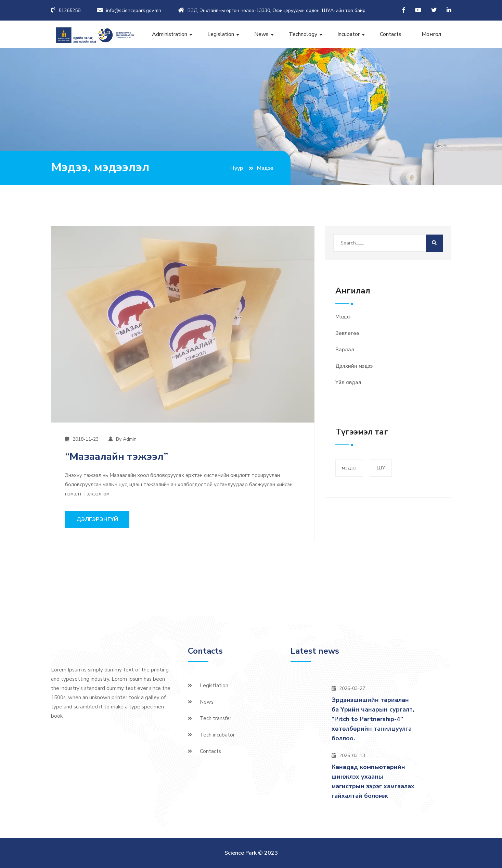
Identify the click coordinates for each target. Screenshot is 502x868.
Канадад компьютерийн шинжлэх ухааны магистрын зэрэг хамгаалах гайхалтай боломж (373, 781)
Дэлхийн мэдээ (354, 366)
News (261, 34)
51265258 (69, 10)
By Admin (126, 439)
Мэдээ (343, 317)
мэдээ (349, 468)
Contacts (391, 34)
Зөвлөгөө (347, 333)
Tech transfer (216, 718)
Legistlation (214, 685)
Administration (170, 34)
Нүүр (237, 168)
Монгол (431, 34)
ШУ (381, 468)
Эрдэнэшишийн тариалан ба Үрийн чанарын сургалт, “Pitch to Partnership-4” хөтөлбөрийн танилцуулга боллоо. (373, 719)
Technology (303, 34)
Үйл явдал (348, 382)
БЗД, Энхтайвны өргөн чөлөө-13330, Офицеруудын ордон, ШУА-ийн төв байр (276, 10)
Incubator (349, 34)
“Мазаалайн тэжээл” (117, 457)
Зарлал (345, 350)
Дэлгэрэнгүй (97, 519)
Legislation (221, 34)
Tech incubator (217, 735)
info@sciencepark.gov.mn (134, 10)
